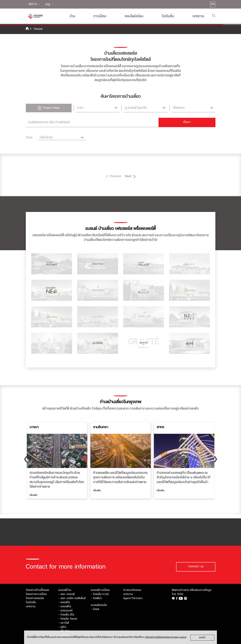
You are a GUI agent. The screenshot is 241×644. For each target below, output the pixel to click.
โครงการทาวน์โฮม (36, 594)
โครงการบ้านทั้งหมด (37, 590)
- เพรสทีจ (64, 602)
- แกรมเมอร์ (65, 611)
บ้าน (72, 16)
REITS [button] (33, 4)
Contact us (196, 566)
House (38, 29)
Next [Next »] (129, 176)
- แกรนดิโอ (65, 606)
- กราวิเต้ (64, 623)
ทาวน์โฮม (100, 16)
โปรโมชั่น (168, 16)
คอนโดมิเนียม (134, 16)
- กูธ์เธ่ (62, 627)
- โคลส (95, 609)
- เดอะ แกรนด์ (66, 594)
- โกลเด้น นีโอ (66, 615)
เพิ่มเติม (33, 495)
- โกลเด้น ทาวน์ (100, 594)
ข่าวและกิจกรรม (132, 590)
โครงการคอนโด (35, 598)
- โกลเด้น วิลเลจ (68, 619)
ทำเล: (29, 138)
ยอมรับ (202, 638)
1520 (180, 594)
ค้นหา (187, 122)
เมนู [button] (48, 4)
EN (213, 4)
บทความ (198, 16)
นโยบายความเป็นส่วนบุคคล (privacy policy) (166, 637)
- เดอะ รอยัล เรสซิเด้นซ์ (72, 598)
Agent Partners (133, 598)
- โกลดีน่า (96, 598)
